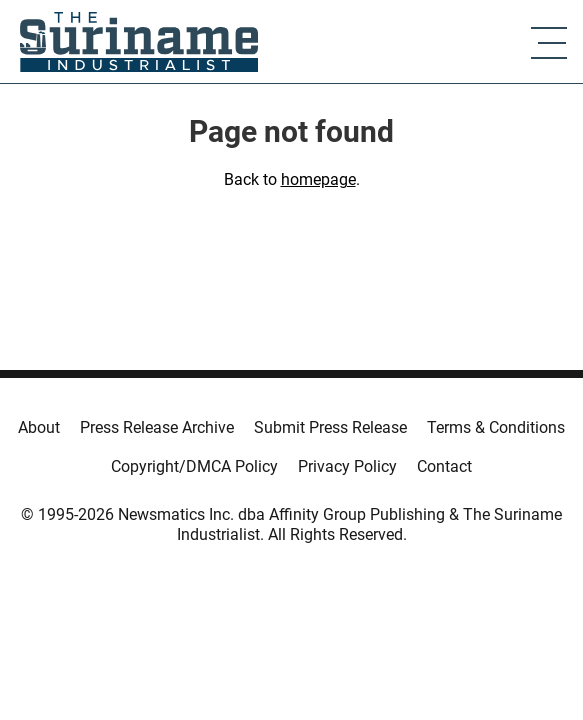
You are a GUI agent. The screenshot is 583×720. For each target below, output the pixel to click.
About (39, 427)
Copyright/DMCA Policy (194, 466)
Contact (444, 466)
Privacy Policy (347, 466)
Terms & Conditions (496, 427)
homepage (318, 179)
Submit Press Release (330, 427)
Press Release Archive (157, 427)
